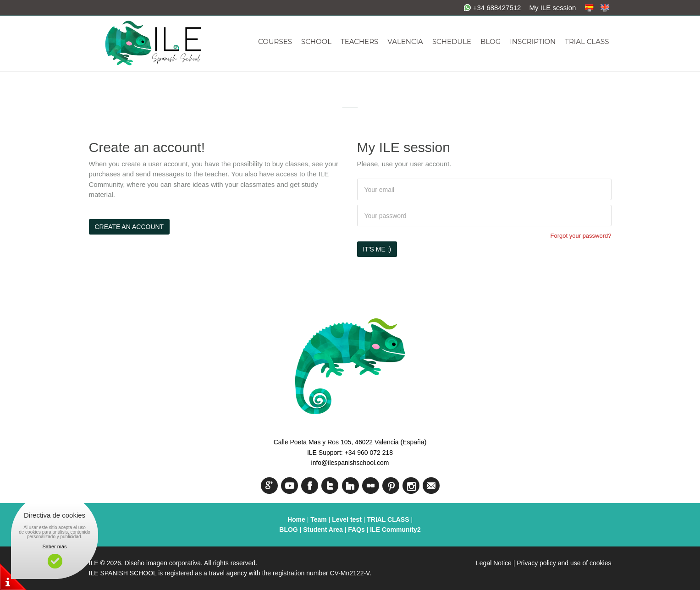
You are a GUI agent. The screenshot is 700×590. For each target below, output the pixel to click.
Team (319, 519)
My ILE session (553, 8)
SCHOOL (316, 41)
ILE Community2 (395, 530)
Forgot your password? (581, 236)
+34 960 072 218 (369, 453)
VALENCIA (405, 41)
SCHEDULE (452, 41)
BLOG (491, 41)
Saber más (54, 546)
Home (296, 519)
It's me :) (377, 249)
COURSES (275, 41)
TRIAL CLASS (587, 41)
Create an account (130, 227)
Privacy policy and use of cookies (564, 563)
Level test (347, 519)
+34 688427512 (493, 8)
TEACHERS (359, 41)
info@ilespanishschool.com (350, 463)
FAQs (356, 530)
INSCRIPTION (533, 41)
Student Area (323, 530)
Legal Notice (494, 563)
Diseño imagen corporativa (163, 563)
